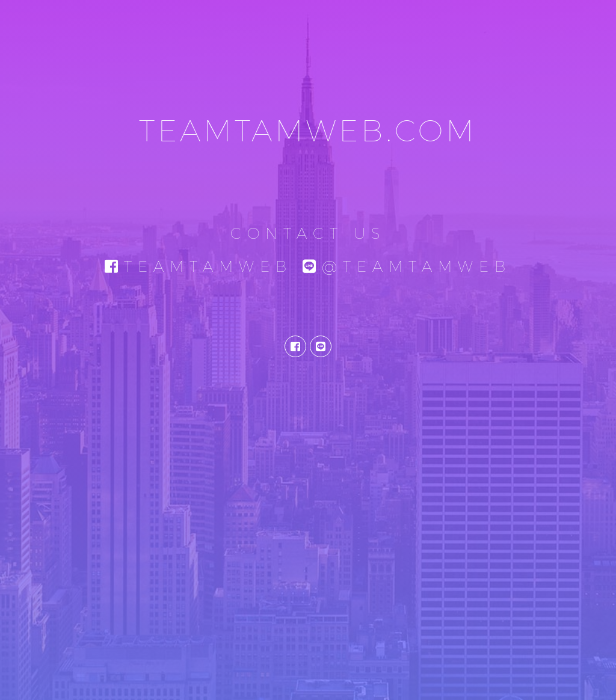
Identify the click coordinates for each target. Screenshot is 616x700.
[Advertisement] (308, 595)
